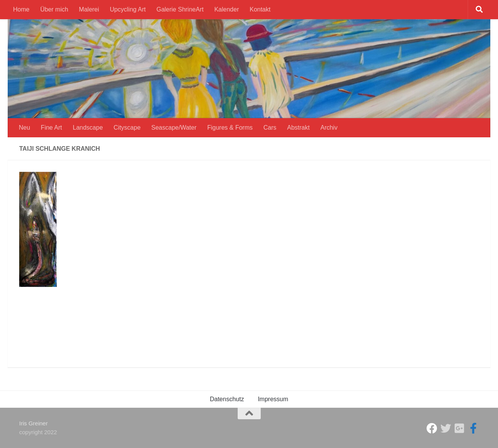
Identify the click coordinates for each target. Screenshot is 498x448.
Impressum (273, 399)
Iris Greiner (33, 423)
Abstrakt (299, 128)
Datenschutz (227, 399)
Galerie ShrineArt (180, 9)
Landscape (88, 128)
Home (21, 9)
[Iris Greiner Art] (473, 428)
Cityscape (127, 128)
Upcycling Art (128, 9)
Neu (24, 128)
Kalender (227, 9)
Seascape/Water (174, 128)
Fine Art (51, 128)
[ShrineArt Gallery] (446, 428)
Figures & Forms (230, 128)
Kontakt (260, 9)
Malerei (89, 9)
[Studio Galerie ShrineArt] (432, 428)
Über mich (54, 9)
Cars (270, 128)
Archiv (329, 128)
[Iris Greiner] (460, 428)
